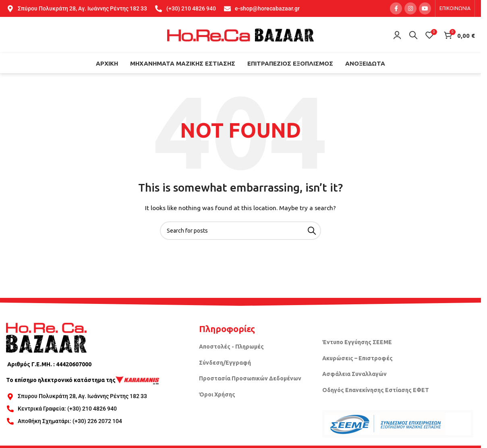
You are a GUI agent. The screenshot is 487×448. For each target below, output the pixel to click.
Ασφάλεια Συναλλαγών (354, 374)
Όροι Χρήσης (217, 394)
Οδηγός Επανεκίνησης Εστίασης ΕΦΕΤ (376, 390)
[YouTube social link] (425, 8)
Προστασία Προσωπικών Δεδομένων (250, 378)
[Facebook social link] (396, 8)
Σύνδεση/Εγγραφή (225, 363)
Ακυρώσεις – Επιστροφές (357, 358)
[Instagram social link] (410, 8)
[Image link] (46, 337)
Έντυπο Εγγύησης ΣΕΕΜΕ (357, 342)
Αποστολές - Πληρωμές (231, 347)
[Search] (413, 35)
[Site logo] (240, 35)
